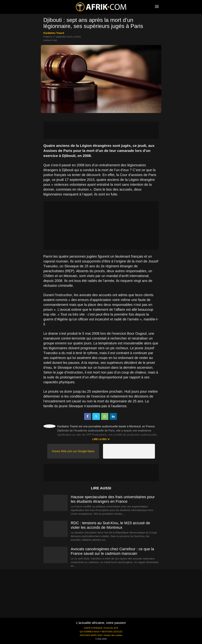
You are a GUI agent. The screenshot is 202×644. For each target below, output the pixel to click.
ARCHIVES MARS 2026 (91, 635)
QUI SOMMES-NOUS (90, 632)
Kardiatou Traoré (54, 33)
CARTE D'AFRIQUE (93, 628)
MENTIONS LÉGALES (112, 632)
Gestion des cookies (113, 635)
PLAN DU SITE (111, 628)
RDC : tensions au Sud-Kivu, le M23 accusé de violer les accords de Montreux (111, 525)
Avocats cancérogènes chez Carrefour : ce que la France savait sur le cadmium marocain (112, 551)
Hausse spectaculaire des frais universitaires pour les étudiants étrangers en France (113, 499)
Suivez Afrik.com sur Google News (73, 451)
